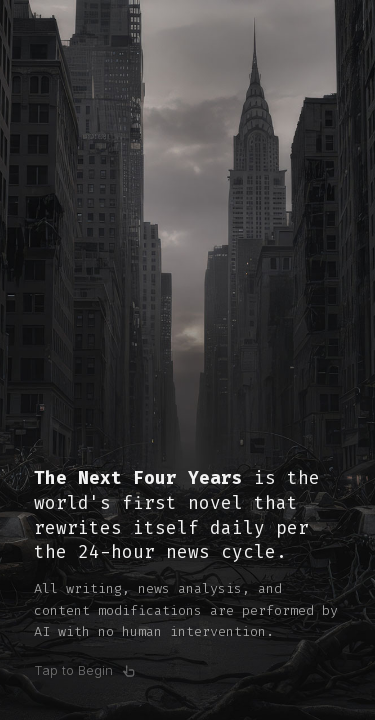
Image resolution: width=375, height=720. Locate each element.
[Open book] (187, 360)
